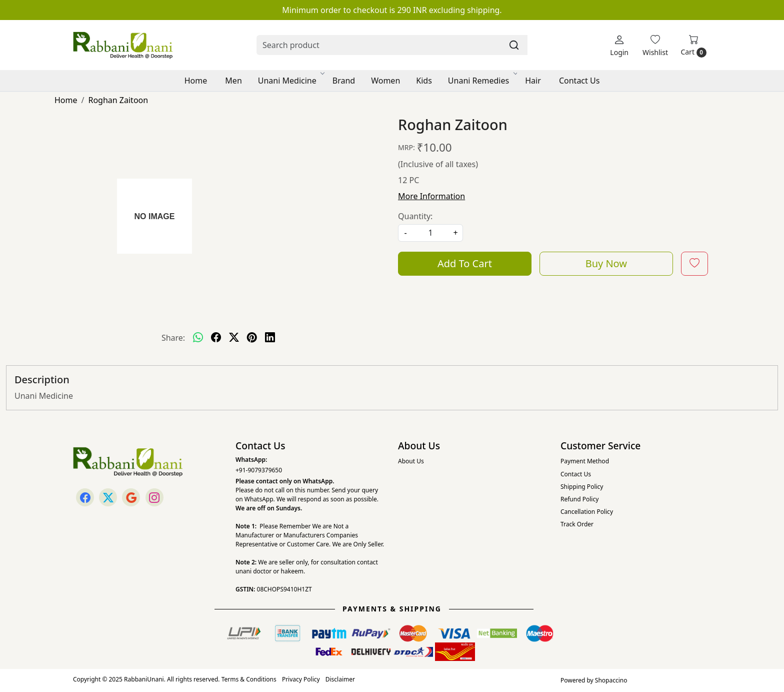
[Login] (619, 45)
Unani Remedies (482, 81)
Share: (173, 338)
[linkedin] (270, 338)
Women (385, 81)
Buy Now (606, 263)
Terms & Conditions (249, 679)
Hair (533, 81)
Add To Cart (465, 263)
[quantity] (430, 233)
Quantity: (415, 216)
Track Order (577, 524)
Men (233, 81)
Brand (344, 81)
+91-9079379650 (259, 470)
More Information (431, 196)
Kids (424, 81)
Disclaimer (340, 679)
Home (196, 81)
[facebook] (216, 338)
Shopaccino (611, 680)
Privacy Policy (301, 679)
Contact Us (579, 81)
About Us (411, 461)
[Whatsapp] (198, 338)
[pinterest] (252, 338)
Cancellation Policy (587, 512)
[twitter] (234, 338)
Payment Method (585, 461)
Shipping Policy (582, 487)
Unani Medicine (291, 81)
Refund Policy (579, 499)
